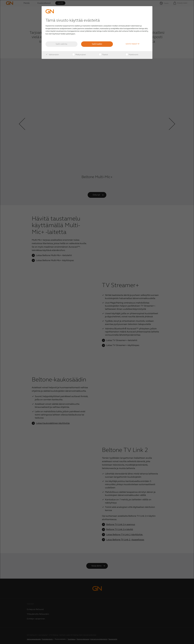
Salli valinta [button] (61, 44)
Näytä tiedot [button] (133, 44)
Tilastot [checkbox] (103, 55)
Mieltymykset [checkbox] (79, 55)
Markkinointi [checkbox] (132, 55)
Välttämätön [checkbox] (52, 55)
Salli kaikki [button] (97, 44)
